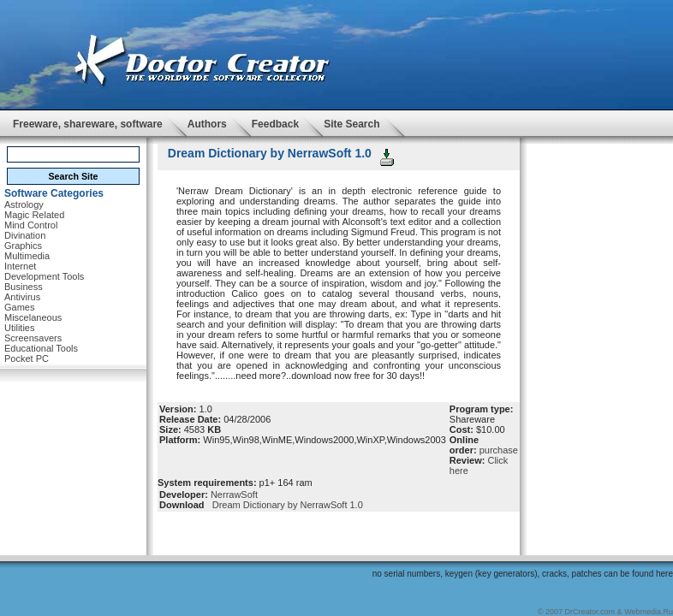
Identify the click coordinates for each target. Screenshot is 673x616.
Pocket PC (27, 358)
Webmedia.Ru (649, 612)
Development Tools (44, 276)
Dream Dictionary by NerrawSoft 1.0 (285, 505)
